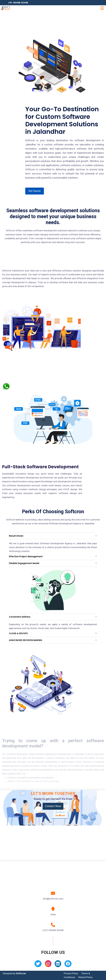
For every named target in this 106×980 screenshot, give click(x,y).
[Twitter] (38, 965)
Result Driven (16, 536)
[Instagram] (48, 965)
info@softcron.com (53, 899)
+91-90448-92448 (18, 3)
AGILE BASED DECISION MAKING (26, 640)
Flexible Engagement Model (24, 563)
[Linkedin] (58, 965)
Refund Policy (86, 977)
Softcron (21, 973)
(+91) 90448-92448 (53, 930)
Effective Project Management (26, 556)
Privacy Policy (71, 973)
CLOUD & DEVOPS (18, 633)
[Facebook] (68, 965)
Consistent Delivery (20, 617)
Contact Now (53, 806)
